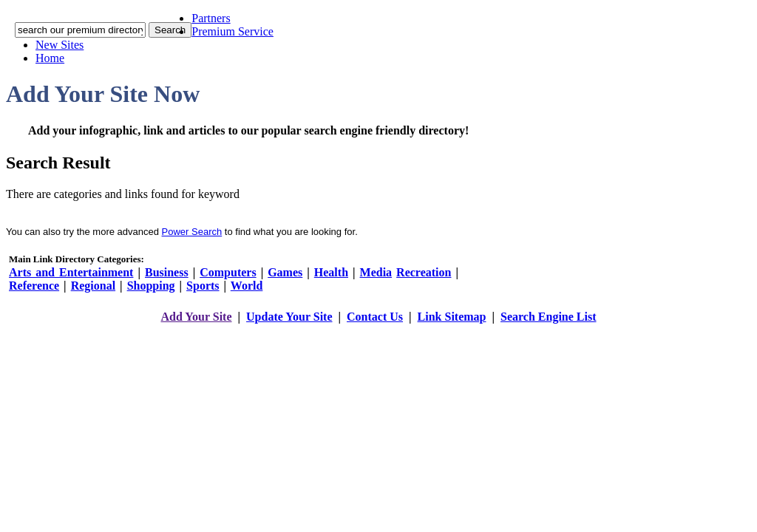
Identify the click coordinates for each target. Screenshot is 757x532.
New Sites (60, 45)
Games (285, 272)
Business (167, 272)
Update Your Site (289, 317)
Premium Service (232, 31)
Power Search (192, 232)
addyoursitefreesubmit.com (334, 331)
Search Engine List (549, 317)
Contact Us (375, 317)
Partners (211, 18)
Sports (203, 286)
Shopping (151, 286)
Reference (34, 286)
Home (50, 58)
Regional (93, 286)
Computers (228, 272)
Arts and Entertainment (71, 272)
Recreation (424, 272)
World (247, 286)
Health (331, 272)
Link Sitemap (452, 317)
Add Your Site (196, 317)
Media (376, 272)
